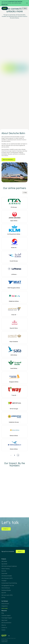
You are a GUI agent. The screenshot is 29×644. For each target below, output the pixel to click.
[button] (14, 193)
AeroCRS (4, 593)
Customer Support (6, 615)
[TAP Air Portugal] (15, 409)
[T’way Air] (15, 395)
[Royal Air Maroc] (15, 328)
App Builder (4, 564)
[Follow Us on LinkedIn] (9, 636)
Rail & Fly (4, 571)
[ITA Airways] (14, 207)
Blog (3, 613)
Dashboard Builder (6, 590)
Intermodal (4, 573)
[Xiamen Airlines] (14, 449)
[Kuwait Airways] (14, 261)
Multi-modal (5, 608)
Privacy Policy (5, 640)
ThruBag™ (4, 581)
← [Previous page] (11, 455)
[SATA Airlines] (14, 355)
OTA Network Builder (7, 576)
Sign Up (20, 551)
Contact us (6, 529)
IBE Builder (4, 561)
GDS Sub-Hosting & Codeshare (9, 566)
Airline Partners (5, 604)
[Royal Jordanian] (14, 342)
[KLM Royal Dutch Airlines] (14, 234)
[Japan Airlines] (14, 221)
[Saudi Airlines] (15, 369)
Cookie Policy (4, 642)
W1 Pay (3, 597)
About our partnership (8, 160)
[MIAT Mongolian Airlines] (14, 288)
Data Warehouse (6, 588)
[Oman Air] (14, 315)
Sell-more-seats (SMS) (7, 595)
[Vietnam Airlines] (14, 436)
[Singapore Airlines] (14, 382)
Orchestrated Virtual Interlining (9, 583)
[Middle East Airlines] (14, 301)
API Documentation (6, 623)
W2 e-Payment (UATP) (7, 578)
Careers (3, 630)
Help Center (4, 620)
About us (4, 625)
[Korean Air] (14, 248)
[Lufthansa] (15, 274)
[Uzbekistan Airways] (15, 422)
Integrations (5, 606)
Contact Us (4, 627)
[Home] (4, 636)
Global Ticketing (5, 569)
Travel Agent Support (7, 618)
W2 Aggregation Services (8, 585)
